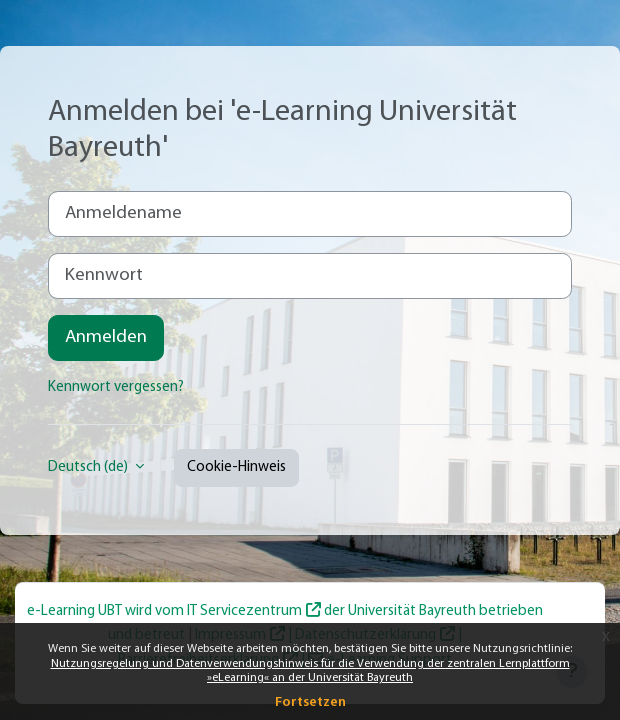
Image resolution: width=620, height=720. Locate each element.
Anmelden (106, 337)
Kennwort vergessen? (116, 387)
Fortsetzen (310, 702)
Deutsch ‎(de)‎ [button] (89, 467)
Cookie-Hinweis (236, 467)
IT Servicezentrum (244, 611)
